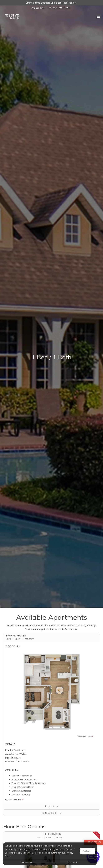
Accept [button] (87, 851)
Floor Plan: (10, 761)
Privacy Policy (73, 862)
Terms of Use (26, 862)
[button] (51, 3)
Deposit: (9, 758)
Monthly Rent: (12, 750)
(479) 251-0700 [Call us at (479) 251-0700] (38, 8)
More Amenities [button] (15, 799)
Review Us (94, 842)
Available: (10, 754)
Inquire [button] (51, 806)
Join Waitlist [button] (52, 813)
